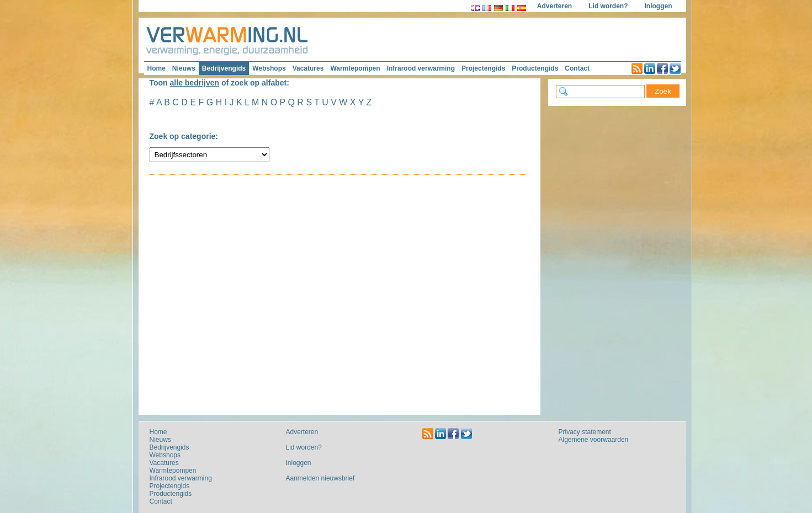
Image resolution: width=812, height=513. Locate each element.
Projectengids (483, 68)
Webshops (269, 68)
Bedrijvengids (224, 68)
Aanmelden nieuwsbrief (320, 478)
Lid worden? (608, 6)
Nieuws (184, 68)
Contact (577, 68)
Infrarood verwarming (421, 68)
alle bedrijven (195, 83)
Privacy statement (585, 432)
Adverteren (554, 6)
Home (156, 68)
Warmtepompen (355, 68)
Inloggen (659, 6)
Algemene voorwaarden (594, 440)
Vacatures (308, 68)
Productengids (535, 68)
